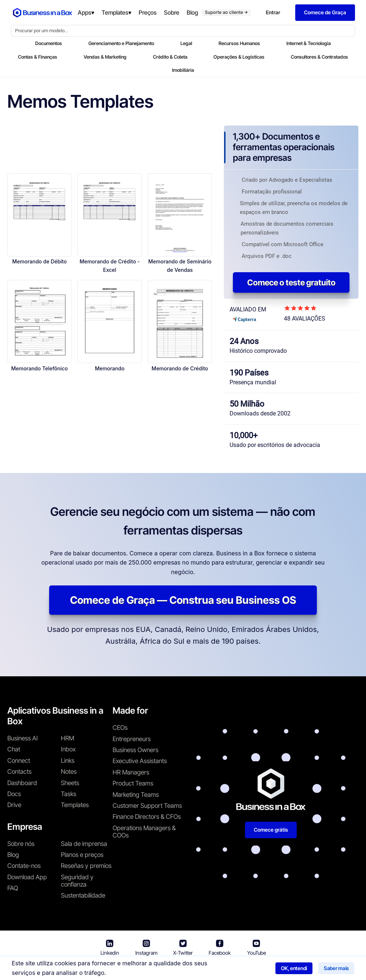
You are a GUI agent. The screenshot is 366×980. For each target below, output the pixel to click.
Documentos (49, 43)
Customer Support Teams (147, 806)
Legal (186, 43)
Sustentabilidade (83, 895)
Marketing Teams (136, 795)
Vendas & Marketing (105, 57)
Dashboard (22, 783)
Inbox (68, 749)
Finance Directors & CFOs (147, 817)
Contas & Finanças (38, 57)
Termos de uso (155, 969)
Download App (27, 877)
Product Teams (133, 783)
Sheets (70, 783)
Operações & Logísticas (239, 57)
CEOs (120, 728)
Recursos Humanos (239, 43)
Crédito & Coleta (170, 57)
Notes (69, 772)
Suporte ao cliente (226, 12)
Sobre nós (21, 844)
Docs (14, 794)
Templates (75, 805)
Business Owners (136, 750)
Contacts (19, 772)
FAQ (13, 888)
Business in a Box (109, 969)
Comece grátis (271, 830)
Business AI (23, 738)
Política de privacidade (213, 969)
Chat (14, 749)
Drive (14, 805)
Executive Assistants (140, 761)
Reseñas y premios (86, 866)
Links (68, 761)
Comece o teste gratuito (291, 282)
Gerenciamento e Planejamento (121, 43)
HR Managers (131, 772)
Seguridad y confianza (77, 881)
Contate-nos (24, 866)
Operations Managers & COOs (144, 832)
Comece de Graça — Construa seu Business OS (183, 600)
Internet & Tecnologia (309, 43)
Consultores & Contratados (319, 57)
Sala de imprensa (84, 844)
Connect (19, 761)
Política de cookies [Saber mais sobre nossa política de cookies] (276, 969)
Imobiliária (183, 70)
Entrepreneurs (132, 739)
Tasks (69, 794)
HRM (67, 738)
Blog (13, 855)
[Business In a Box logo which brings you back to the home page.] (43, 12)
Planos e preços (82, 855)
